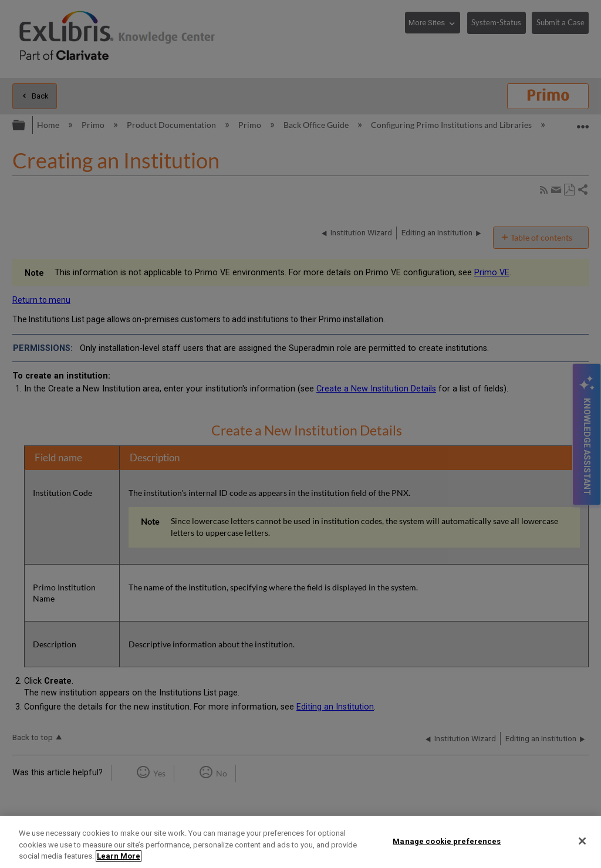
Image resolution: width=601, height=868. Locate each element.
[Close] (582, 841)
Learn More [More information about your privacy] (119, 856)
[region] (300, 842)
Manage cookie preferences (447, 841)
